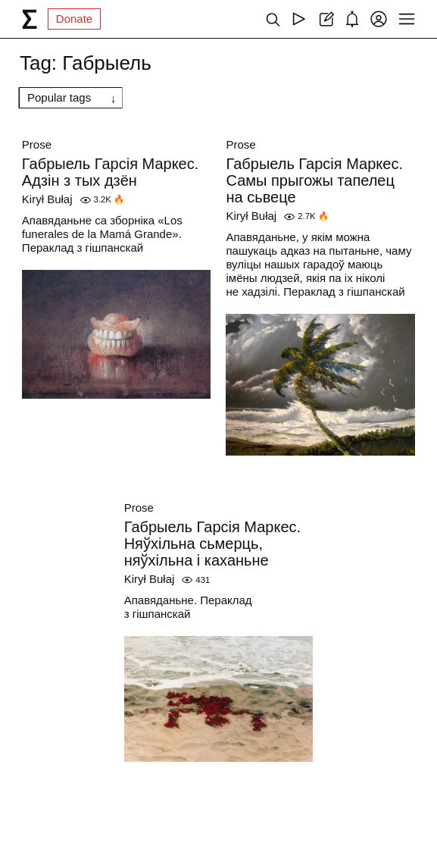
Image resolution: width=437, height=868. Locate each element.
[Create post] (325, 19)
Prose (37, 144)
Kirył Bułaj (47, 199)
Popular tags (59, 97)
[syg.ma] (30, 19)
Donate (74, 19)
